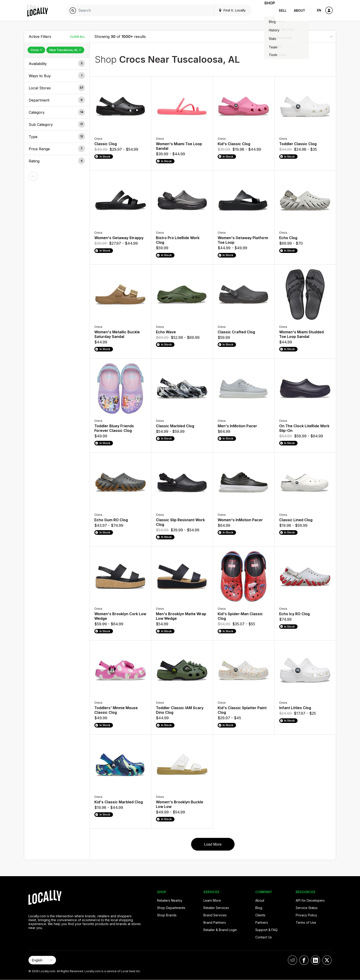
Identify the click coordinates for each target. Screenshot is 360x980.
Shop (267, 10)
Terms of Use (306, 922)
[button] (57, 64)
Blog (259, 908)
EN (319, 10)
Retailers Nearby (170, 900)
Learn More (212, 900)
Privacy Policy (306, 915)
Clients (260, 915)
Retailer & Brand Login (220, 930)
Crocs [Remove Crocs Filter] (36, 50)
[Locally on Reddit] (292, 960)
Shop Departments (171, 908)
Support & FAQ (266, 930)
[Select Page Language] (42, 960)
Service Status (307, 908)
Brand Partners (215, 922)
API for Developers (310, 900)
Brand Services (215, 915)
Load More (213, 844)
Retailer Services (216, 908)
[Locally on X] (327, 960)
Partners (262, 922)
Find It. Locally (226, 10)
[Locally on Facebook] (304, 960)
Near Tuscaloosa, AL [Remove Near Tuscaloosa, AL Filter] (65, 50)
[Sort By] (308, 36)
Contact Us (264, 937)
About (300, 10)
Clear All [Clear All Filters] (77, 37)
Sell (283, 10)
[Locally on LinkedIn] (315, 960)
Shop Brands (167, 915)
